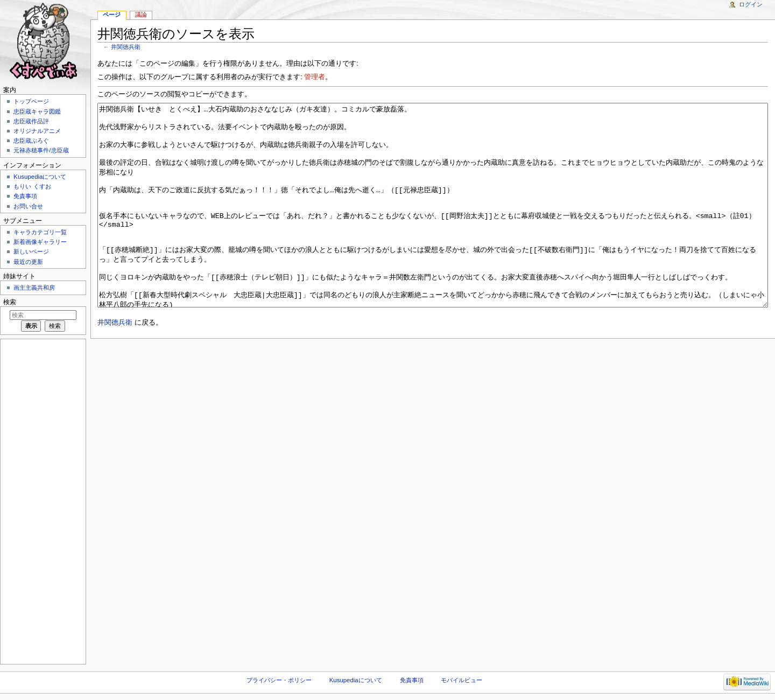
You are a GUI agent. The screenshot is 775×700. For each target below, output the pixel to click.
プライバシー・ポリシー (279, 680)
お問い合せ (28, 206)
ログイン (751, 4)
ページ (112, 15)
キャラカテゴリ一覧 (40, 232)
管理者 (315, 77)
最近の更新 (28, 262)
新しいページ (31, 251)
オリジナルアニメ (37, 131)
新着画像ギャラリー (40, 242)
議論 (141, 15)
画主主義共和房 (34, 288)
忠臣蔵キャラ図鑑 (37, 111)
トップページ (31, 101)
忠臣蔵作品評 (31, 121)
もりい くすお (32, 186)
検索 (10, 302)
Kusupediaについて (40, 177)
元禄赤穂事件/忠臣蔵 (41, 150)
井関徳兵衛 (126, 47)
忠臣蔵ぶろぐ (31, 141)
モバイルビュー (462, 680)
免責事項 (25, 196)
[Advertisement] (42, 501)
